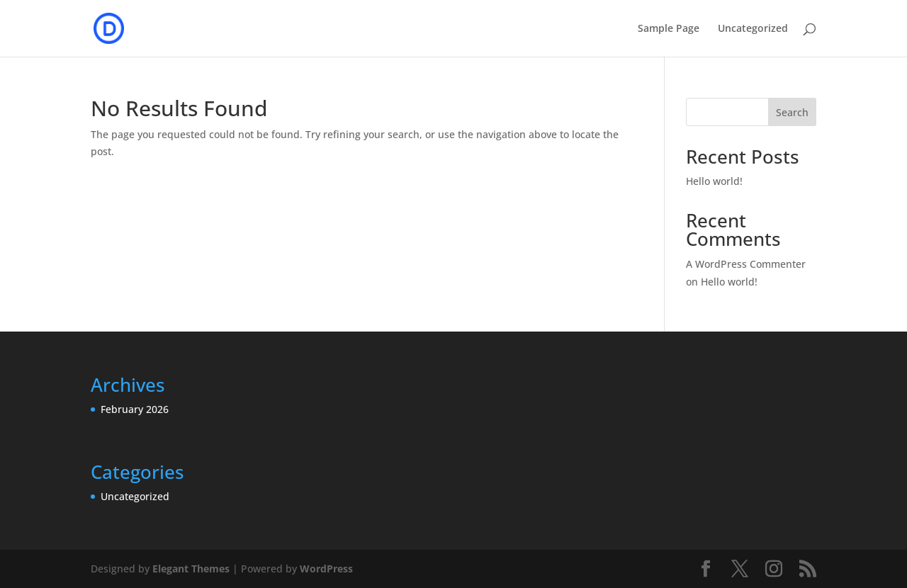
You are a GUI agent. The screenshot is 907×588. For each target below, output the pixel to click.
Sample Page (669, 29)
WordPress (326, 569)
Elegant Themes (191, 569)
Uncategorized (753, 29)
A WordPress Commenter (746, 264)
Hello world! (714, 181)
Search (792, 112)
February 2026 (135, 409)
